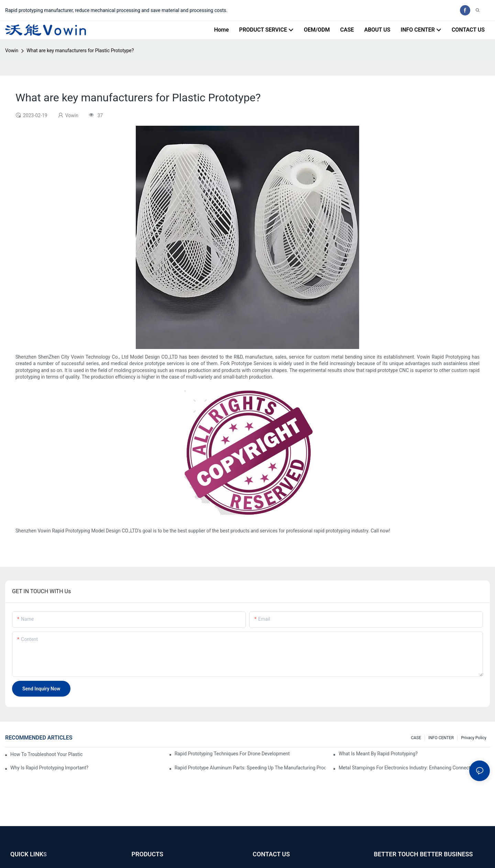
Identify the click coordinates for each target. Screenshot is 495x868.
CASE (416, 738)
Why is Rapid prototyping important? (49, 768)
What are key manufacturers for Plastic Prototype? (80, 50)
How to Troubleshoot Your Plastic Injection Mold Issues (47, 754)
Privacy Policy (474, 738)
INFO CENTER (441, 738)
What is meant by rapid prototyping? (378, 754)
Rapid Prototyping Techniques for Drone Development (232, 754)
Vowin (12, 50)
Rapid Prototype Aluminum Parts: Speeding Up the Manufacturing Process (250, 768)
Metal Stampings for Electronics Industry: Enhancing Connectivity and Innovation (414, 768)
